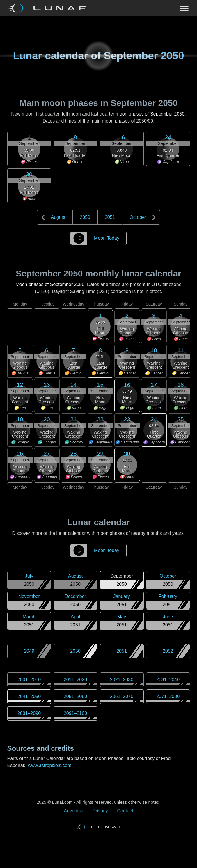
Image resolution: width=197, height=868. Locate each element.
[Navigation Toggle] (98, 8)
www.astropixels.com (50, 765)
